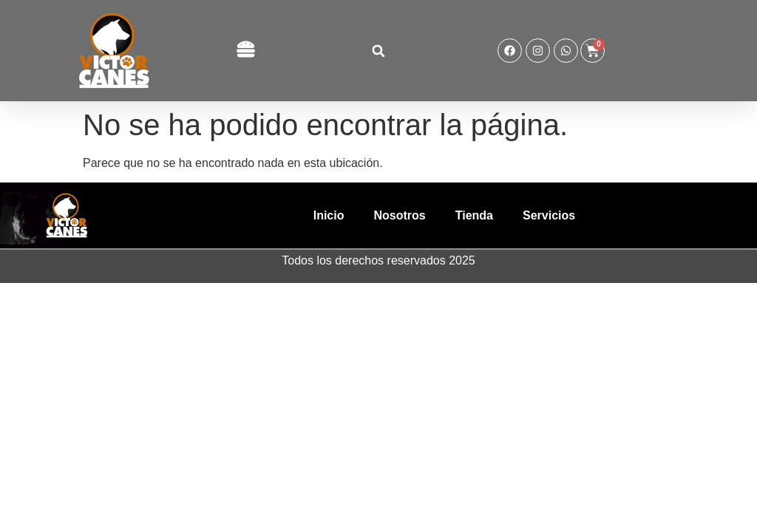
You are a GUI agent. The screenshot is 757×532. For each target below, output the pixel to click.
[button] (245, 50)
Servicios (549, 215)
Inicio (329, 215)
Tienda (474, 215)
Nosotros (399, 215)
